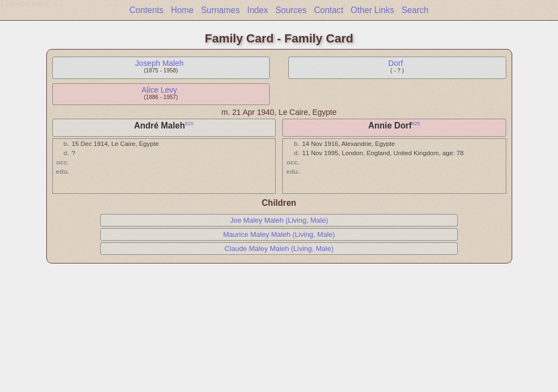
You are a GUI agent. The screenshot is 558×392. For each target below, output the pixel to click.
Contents (147, 10)
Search (415, 10)
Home (183, 10)
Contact (329, 10)
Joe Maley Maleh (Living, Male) (279, 220)
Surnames (220, 10)
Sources (291, 10)
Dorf (395, 63)
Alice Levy (159, 90)
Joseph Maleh (159, 63)
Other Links (373, 10)
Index (258, 10)
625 (190, 124)
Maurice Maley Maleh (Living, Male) (279, 234)
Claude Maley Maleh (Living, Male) (279, 249)
